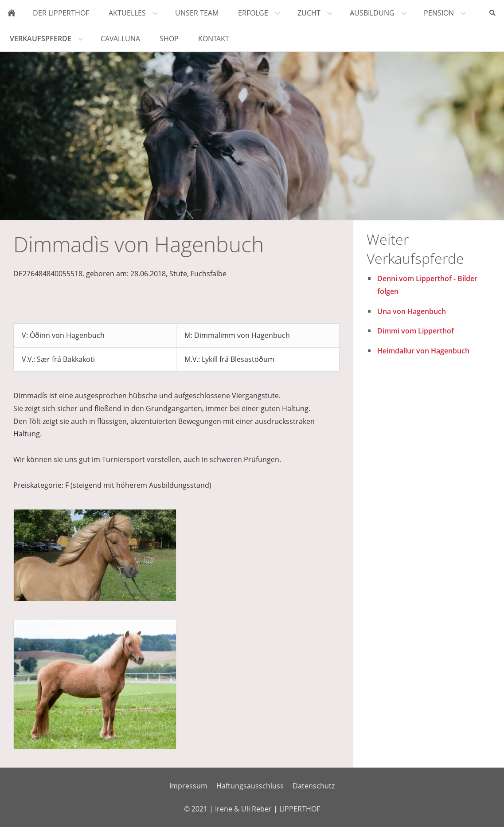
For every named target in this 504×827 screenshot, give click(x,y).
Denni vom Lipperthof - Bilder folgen (427, 285)
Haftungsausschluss (250, 786)
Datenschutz (314, 786)
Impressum (188, 786)
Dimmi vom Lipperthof (416, 331)
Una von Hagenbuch (412, 311)
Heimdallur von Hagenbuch (423, 351)
